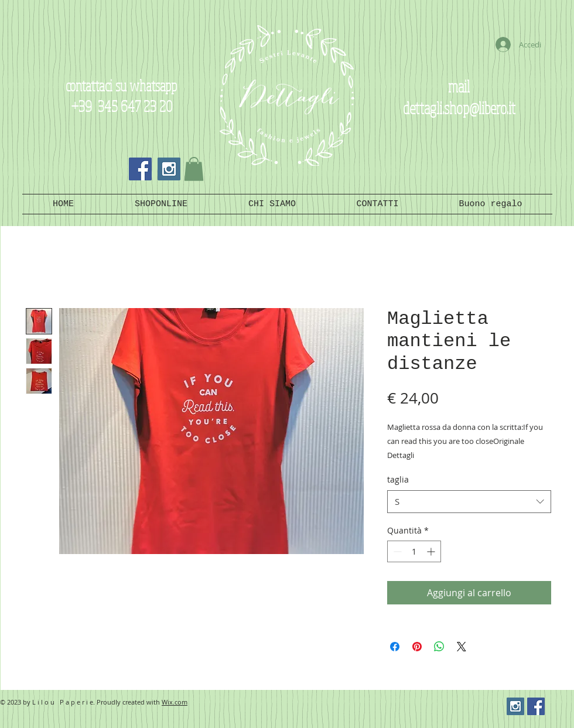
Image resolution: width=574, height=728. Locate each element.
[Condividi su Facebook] (395, 647)
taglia (398, 479)
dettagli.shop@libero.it (459, 107)
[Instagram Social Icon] (169, 169)
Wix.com (175, 702)
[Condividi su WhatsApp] (439, 647)
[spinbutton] (414, 551)
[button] (194, 169)
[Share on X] (462, 647)
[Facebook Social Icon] (140, 169)
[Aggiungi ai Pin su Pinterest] (417, 647)
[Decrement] (396, 551)
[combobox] (469, 502)
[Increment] (432, 551)
